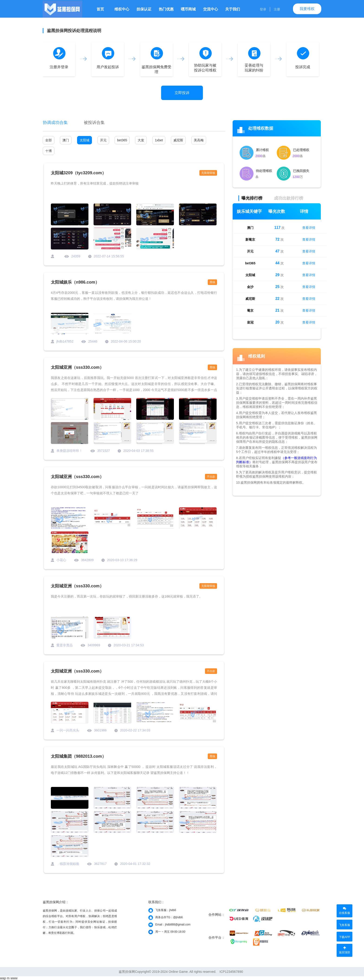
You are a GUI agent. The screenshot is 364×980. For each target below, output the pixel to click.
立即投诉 (182, 93)
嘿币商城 (188, 9)
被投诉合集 (94, 123)
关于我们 (233, 9)
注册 (277, 9)
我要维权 (307, 9)
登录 (263, 9)
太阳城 (84, 140)
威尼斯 (178, 140)
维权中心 (122, 9)
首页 (100, 9)
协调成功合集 (55, 123)
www (14, 978)
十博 (49, 151)
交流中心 (211, 9)
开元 (103, 140)
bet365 (122, 140)
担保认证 (144, 9)
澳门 (66, 140)
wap (3, 978)
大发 (141, 140)
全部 (49, 140)
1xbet (159, 140)
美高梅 (199, 140)
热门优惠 (166, 9)
